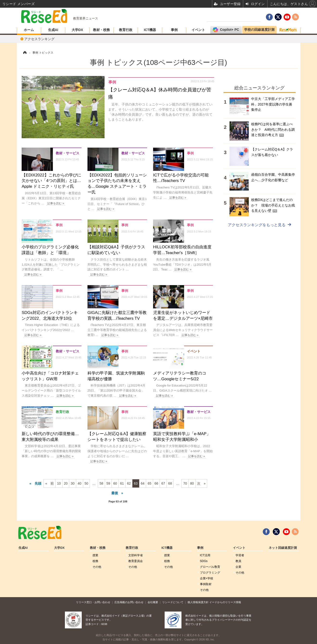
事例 (174, 30)
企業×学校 (207, 578)
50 (87, 483)
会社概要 (153, 602)
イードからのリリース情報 (225, 602)
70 (185, 483)
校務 (95, 561)
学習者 (240, 555)
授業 (95, 555)
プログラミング (210, 573)
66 (156, 483)
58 (101, 483)
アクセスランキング (39, 39)
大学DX (77, 30)
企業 (238, 567)
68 (170, 483)
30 (73, 483)
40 (80, 483)
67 (163, 483)
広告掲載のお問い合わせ (129, 602)
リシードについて (173, 602)
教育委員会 (136, 561)
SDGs (204, 561)
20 (66, 483)
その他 (97, 567)
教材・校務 (101, 30)
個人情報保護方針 (198, 602)
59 (108, 483)
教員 (238, 561)
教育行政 (126, 30)
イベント (198, 30)
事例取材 (206, 584)
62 (129, 483)
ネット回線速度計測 (283, 548)
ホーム (29, 30)
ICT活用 (205, 555)
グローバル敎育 (210, 567)
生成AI (53, 30)
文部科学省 (136, 555)
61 (122, 483)
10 (59, 483)
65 (149, 483)
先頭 (38, 483)
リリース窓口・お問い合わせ (93, 602)
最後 (115, 493)
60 (115, 483)
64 (143, 483)
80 (192, 483)
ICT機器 (150, 30)
